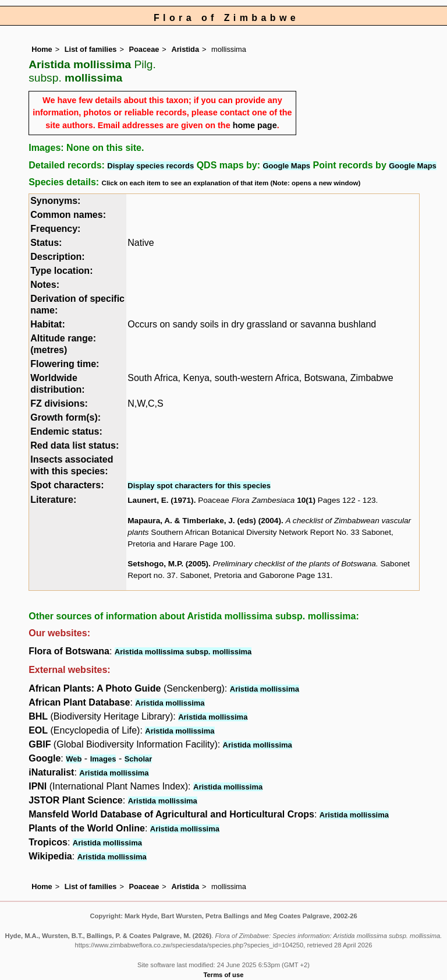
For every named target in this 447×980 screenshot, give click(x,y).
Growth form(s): (65, 417)
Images (103, 759)
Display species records (150, 166)
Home (42, 49)
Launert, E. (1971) (160, 500)
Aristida (185, 49)
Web (74, 759)
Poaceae (144, 49)
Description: (57, 257)
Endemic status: (66, 431)
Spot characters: (67, 485)
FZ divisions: (59, 403)
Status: (46, 243)
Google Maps (286, 166)
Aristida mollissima (265, 689)
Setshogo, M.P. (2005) (168, 564)
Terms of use (224, 975)
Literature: (53, 500)
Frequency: (55, 229)
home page (255, 125)
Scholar (139, 759)
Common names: (68, 215)
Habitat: (48, 324)
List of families (91, 49)
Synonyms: (55, 201)
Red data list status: (74, 445)
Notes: (45, 285)
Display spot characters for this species (199, 486)
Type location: (61, 271)
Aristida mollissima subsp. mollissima (183, 652)
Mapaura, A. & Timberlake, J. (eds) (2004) (204, 521)
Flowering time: (65, 364)
